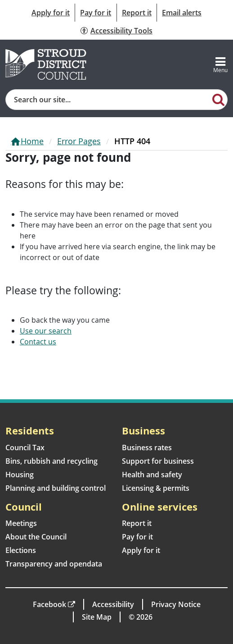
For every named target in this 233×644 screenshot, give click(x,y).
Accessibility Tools (121, 31)
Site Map (97, 617)
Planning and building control (56, 488)
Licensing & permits (156, 488)
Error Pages (79, 141)
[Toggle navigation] (220, 64)
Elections (21, 550)
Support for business (158, 461)
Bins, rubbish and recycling (52, 461)
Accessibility (113, 604)
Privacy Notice (176, 604)
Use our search (46, 331)
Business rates (147, 448)
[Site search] (108, 100)
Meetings (21, 523)
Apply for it (51, 13)
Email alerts (182, 13)
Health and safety (152, 475)
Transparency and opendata (54, 564)
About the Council (36, 537)
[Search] (218, 99)
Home (32, 141)
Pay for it (96, 13)
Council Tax (25, 448)
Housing (20, 475)
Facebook (49, 604)
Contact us (38, 342)
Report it (137, 13)
